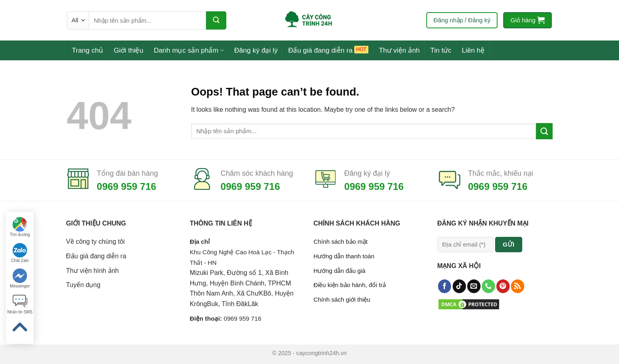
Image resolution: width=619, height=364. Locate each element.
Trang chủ (88, 50)
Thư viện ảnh (399, 50)
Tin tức (441, 50)
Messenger (20, 278)
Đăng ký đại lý (256, 50)
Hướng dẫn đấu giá (339, 271)
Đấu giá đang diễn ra (320, 50)
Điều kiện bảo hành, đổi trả (350, 285)
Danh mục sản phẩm (189, 50)
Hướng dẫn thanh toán (344, 256)
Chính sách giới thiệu (342, 299)
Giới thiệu (129, 50)
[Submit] (216, 20)
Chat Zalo (20, 253)
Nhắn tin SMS (20, 304)
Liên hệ (473, 50)
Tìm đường (20, 227)
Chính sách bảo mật (340, 242)
